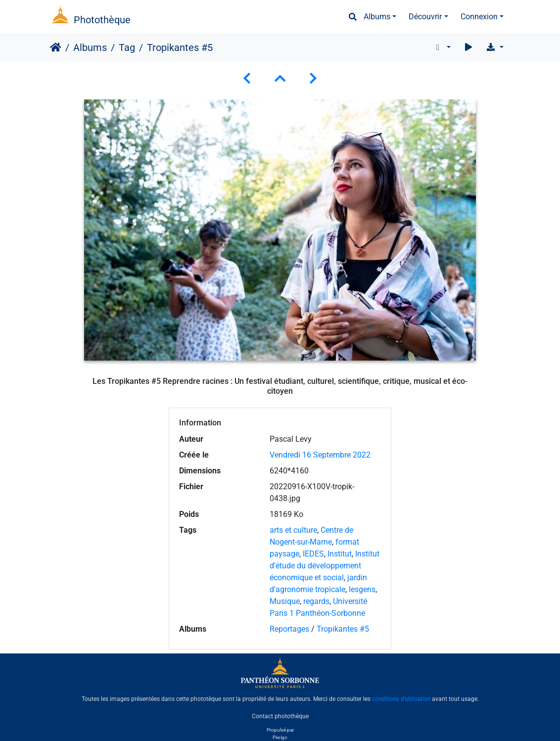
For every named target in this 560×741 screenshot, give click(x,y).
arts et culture (293, 530)
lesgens (362, 589)
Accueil (56, 47)
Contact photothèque (280, 716)
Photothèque (102, 20)
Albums (377, 17)
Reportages (289, 629)
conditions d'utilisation (401, 699)
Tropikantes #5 (343, 629)
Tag (127, 47)
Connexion (479, 17)
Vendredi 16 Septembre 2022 (320, 455)
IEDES (313, 554)
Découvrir (425, 17)
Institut (340, 554)
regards (316, 601)
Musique (285, 601)
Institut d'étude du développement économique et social (325, 566)
